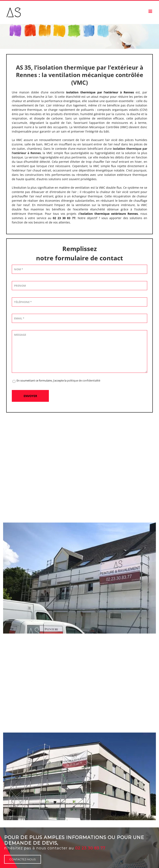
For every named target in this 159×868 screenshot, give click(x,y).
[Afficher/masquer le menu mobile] (151, 11)
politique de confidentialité (84, 380)
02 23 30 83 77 (90, 848)
